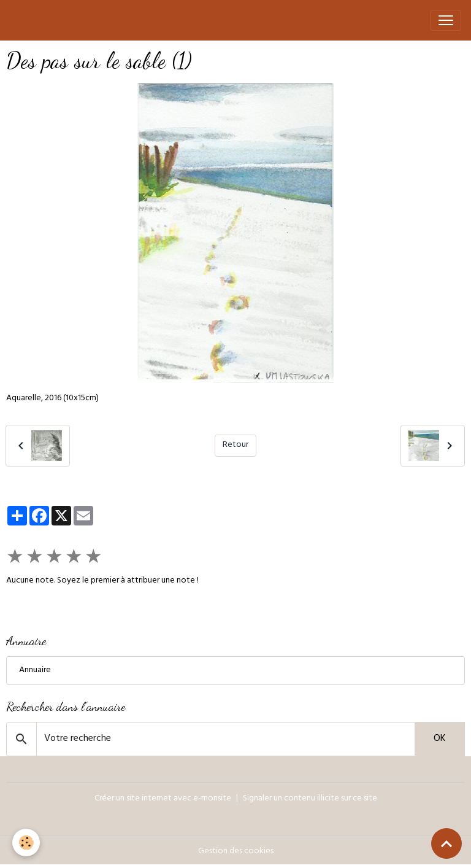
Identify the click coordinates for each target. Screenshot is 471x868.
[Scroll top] (446, 843)
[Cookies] (26, 843)
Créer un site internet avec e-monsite (163, 799)
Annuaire (35, 671)
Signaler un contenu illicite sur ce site (310, 799)
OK (440, 739)
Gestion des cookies (236, 852)
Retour (235, 445)
